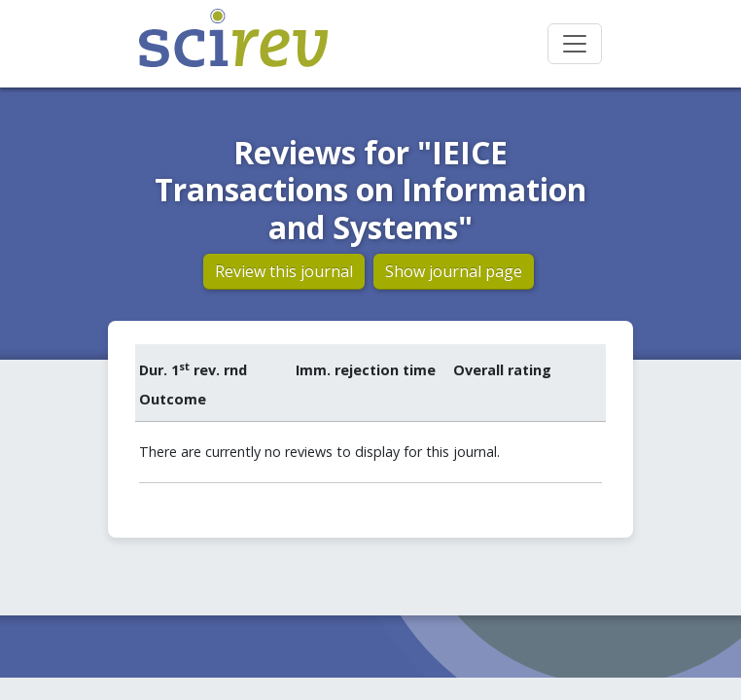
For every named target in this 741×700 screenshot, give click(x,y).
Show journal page (454, 271)
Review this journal (284, 271)
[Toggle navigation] (575, 44)
